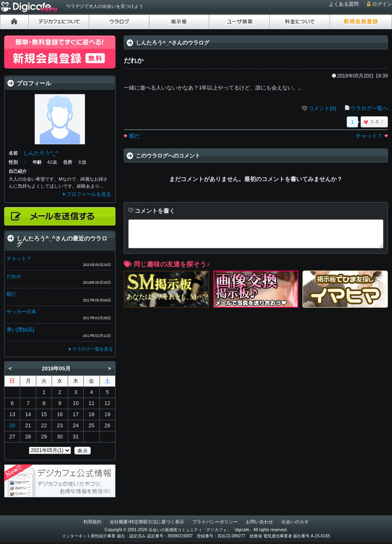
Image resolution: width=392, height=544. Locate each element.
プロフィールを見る (89, 194)
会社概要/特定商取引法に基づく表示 (147, 522)
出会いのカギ (295, 522)
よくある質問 (344, 4)
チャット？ (369, 136)
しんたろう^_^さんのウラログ (172, 43)
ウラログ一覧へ (369, 108)
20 (12, 425)
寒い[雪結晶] (20, 330)
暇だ (135, 136)
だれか (14, 276)
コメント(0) (322, 108)
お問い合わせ (260, 522)
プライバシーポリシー (215, 522)
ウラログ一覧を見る (93, 349)
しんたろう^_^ (40, 153)
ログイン (382, 4)
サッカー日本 (21, 312)
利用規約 (92, 522)
